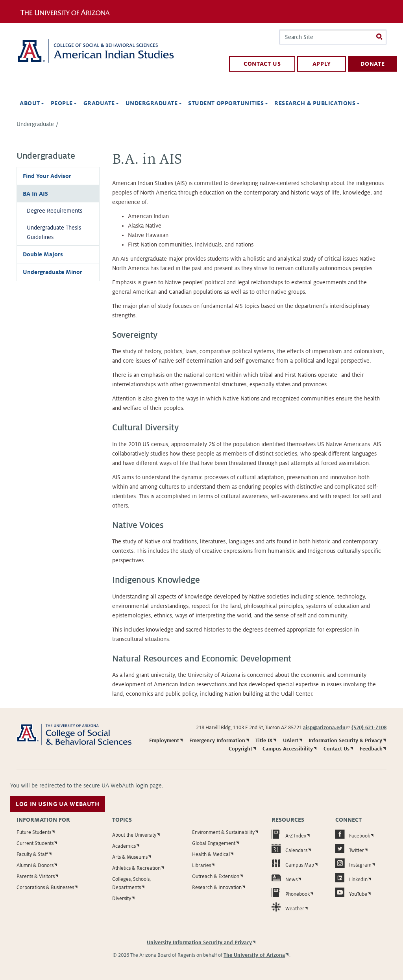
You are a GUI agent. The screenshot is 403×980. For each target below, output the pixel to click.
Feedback (371, 749)
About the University (134, 835)
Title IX (264, 741)
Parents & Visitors (36, 876)
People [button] (64, 103)
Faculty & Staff (32, 854)
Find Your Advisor (47, 176)
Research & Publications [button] (317, 103)
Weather (288, 907)
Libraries (201, 865)
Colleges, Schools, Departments (131, 883)
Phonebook (291, 892)
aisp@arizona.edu (327, 728)
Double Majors (43, 254)
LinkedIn (351, 878)
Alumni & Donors (35, 865)
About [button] (32, 103)
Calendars (289, 849)
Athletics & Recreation (136, 868)
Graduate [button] (101, 103)
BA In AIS (35, 194)
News (285, 878)
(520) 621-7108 (369, 728)
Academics (124, 846)
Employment (164, 741)
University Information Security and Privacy (199, 943)
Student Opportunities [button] (228, 103)
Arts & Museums (130, 857)
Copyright (240, 749)
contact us (262, 64)
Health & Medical (211, 854)
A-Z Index (289, 834)
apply (322, 64)
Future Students (34, 832)
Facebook (353, 834)
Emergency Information (217, 741)
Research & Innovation (217, 887)
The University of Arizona (254, 955)
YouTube (351, 892)
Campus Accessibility (288, 749)
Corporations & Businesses (45, 887)
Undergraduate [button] (154, 103)
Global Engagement (214, 843)
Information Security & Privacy (345, 741)
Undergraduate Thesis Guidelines (54, 232)
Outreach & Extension (216, 876)
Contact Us (336, 749)
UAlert (291, 741)
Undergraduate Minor (53, 272)
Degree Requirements (55, 211)
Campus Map (293, 863)
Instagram (353, 863)
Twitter (350, 849)
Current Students (35, 843)
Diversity (122, 898)
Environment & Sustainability (223, 832)
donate (372, 64)
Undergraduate (35, 124)
